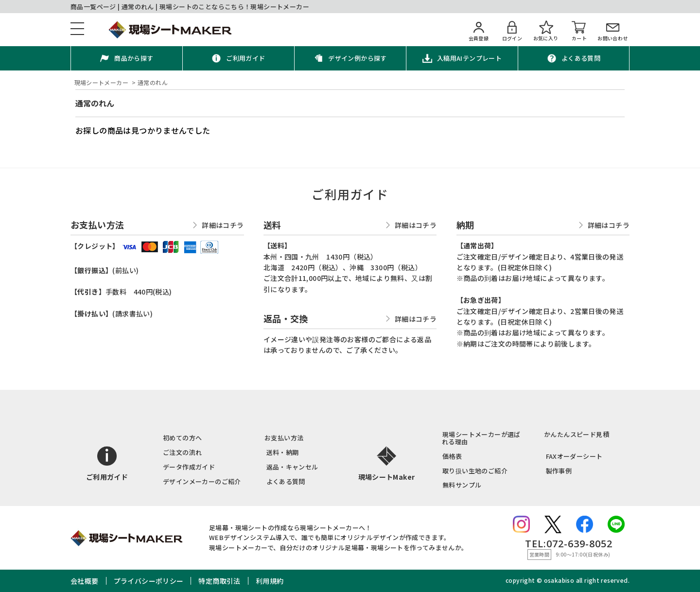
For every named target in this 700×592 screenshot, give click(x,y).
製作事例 (559, 471)
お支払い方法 (284, 438)
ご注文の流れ (182, 452)
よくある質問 (581, 58)
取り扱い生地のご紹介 (475, 471)
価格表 (452, 456)
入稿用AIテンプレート (469, 58)
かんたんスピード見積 (577, 434)
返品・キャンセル (292, 467)
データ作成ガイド (189, 467)
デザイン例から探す (358, 58)
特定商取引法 (219, 581)
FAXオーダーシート (574, 456)
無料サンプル (462, 485)
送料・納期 (283, 452)
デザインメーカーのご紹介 (202, 481)
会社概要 (85, 581)
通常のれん (95, 103)
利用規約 (270, 581)
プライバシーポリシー (149, 581)
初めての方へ (182, 438)
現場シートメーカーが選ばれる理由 (481, 438)
